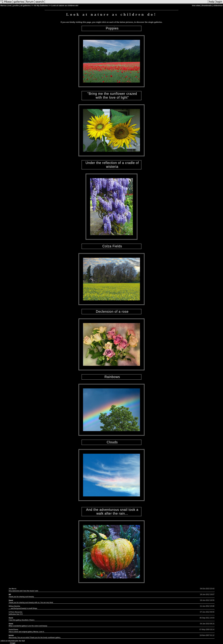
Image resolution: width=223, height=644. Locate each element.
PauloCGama (13, 629)
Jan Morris (13, 589)
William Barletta (14, 606)
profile (16, 5)
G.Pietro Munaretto (16, 612)
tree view (196, 5)
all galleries (26, 5)
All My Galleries (41, 5)
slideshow (218, 5)
